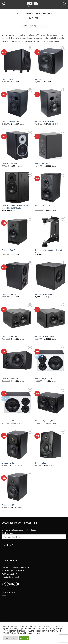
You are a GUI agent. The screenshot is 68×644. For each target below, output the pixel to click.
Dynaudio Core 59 (42, 206)
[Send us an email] (13, 584)
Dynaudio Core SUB (10, 294)
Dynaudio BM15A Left (11, 121)
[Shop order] (34, 25)
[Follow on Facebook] (4, 584)
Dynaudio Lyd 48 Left (10, 379)
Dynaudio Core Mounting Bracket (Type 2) (49, 251)
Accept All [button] (24, 638)
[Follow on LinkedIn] (18, 584)
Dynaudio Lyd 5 (8, 463)
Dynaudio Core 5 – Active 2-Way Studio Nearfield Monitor (15, 207)
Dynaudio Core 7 (9, 250)
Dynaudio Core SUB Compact (47, 294)
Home (20, 13)
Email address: (34, 536)
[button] (4, 4)
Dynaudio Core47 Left (11, 336)
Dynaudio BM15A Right (45, 121)
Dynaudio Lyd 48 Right (11, 421)
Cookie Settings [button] (10, 638)
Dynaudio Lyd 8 (8, 505)
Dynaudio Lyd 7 (41, 463)
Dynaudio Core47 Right (45, 336)
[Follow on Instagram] (9, 584)
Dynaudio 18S (7, 79)
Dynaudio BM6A (42, 164)
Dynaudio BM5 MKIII (10, 164)
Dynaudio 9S (40, 79)
